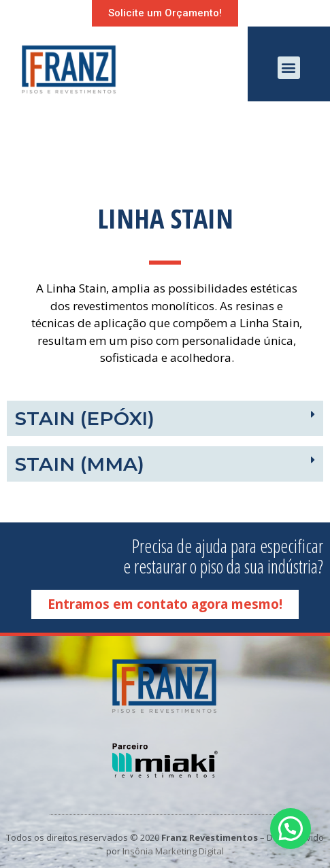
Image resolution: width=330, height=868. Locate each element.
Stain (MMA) (80, 464)
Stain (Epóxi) (85, 418)
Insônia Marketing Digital (173, 851)
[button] (165, 13)
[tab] (165, 418)
